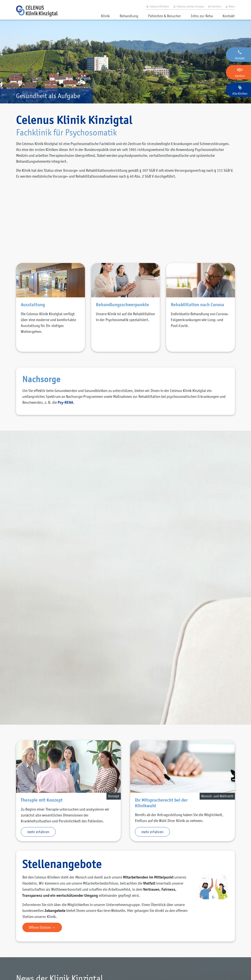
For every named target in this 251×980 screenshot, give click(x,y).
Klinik (105, 16)
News (230, 6)
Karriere (214, 6)
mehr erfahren (38, 832)
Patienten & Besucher (165, 16)
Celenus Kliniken (157, 6)
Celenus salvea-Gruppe (188, 6)
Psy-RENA (65, 402)
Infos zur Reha (202, 16)
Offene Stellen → (42, 927)
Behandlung (129, 16)
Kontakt (229, 16)
